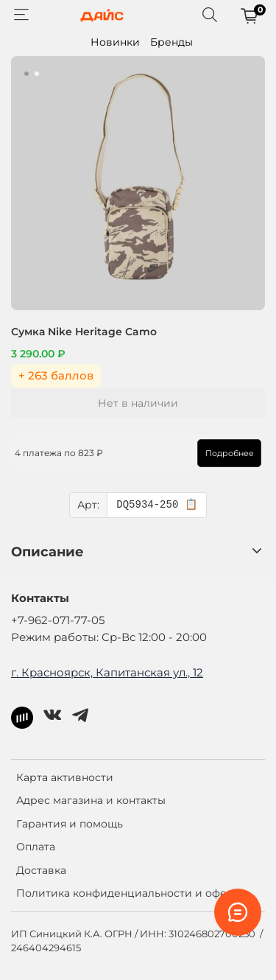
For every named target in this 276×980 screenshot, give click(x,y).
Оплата (36, 847)
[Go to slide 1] (26, 74)
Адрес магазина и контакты (91, 800)
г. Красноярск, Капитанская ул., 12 (107, 672)
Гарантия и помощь (70, 824)
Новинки (115, 42)
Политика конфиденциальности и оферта (131, 893)
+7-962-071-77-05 (58, 620)
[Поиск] (210, 15)
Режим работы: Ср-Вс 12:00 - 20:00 (109, 637)
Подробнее (230, 453)
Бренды (171, 42)
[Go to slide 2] (37, 74)
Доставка (41, 870)
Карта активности (65, 777)
